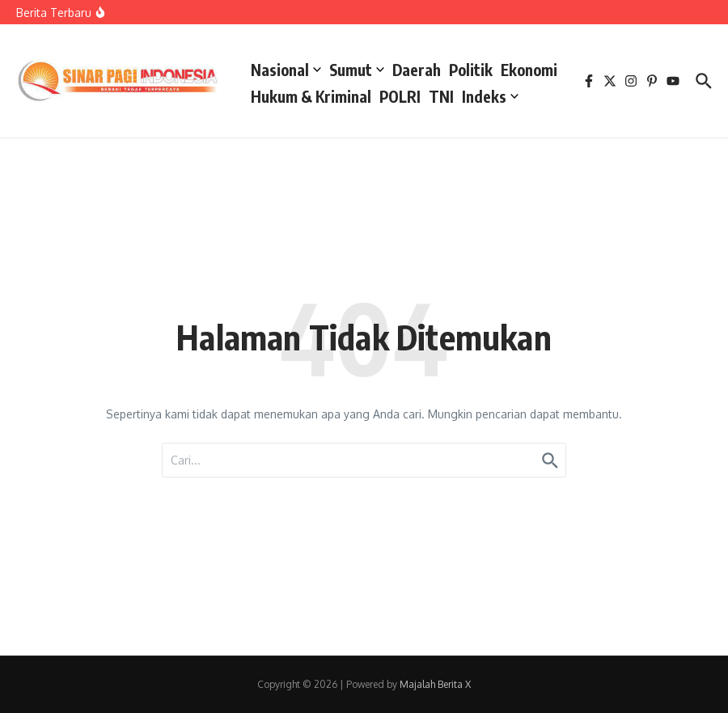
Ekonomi (529, 70)
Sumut (357, 70)
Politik (471, 70)
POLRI (400, 96)
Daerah (417, 70)
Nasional (286, 70)
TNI (441, 96)
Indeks (490, 96)
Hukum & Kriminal (311, 96)
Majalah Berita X (435, 684)
